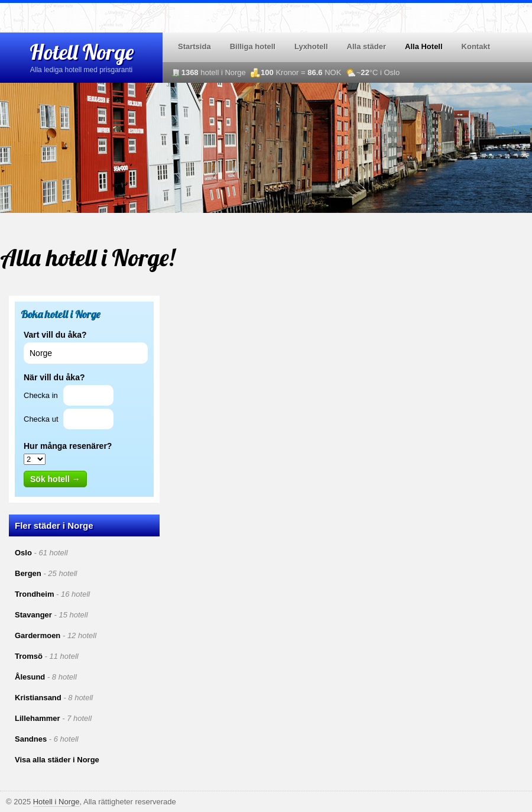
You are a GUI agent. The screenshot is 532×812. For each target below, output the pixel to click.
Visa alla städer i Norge (57, 760)
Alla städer (366, 46)
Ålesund (30, 677)
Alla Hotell (424, 46)
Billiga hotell (253, 46)
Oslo (23, 553)
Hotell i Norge (56, 802)
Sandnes (31, 739)
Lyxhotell (311, 46)
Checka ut (41, 419)
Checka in (41, 395)
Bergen (28, 573)
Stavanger (33, 615)
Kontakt (476, 46)
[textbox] (86, 353)
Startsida (194, 46)
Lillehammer (38, 718)
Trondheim (34, 594)
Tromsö (29, 656)
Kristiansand (38, 698)
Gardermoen (38, 635)
